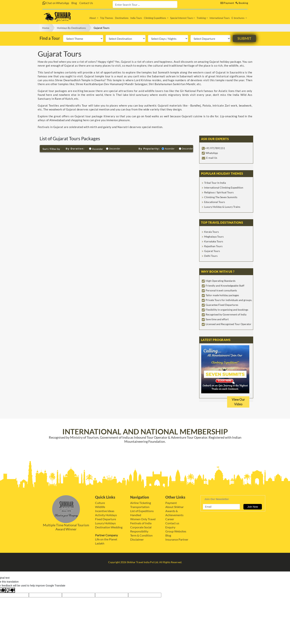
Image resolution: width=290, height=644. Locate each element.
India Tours (136, 18)
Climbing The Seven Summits (221, 197)
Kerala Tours (211, 232)
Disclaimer (137, 539)
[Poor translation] (10, 590)
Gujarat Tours (101, 28)
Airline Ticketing (141, 503)
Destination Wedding (109, 527)
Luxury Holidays (105, 523)
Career (170, 519)
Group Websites (176, 531)
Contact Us (86, 3)
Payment (227, 3)
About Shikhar (174, 507)
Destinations (122, 18)
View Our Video (238, 402)
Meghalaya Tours (214, 237)
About (93, 18)
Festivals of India (141, 523)
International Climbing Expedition (224, 188)
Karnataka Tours (214, 241)
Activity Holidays (106, 515)
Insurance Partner (177, 539)
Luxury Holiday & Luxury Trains (222, 207)
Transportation (140, 507)
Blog (74, 3)
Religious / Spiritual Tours (219, 192)
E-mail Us (212, 158)
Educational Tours (215, 202)
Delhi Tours (211, 256)
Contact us (172, 523)
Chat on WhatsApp (56, 3)
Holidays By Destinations (71, 28)
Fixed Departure (106, 519)
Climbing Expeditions (155, 18)
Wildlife (100, 507)
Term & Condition (141, 535)
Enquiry (170, 527)
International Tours (220, 18)
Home (46, 28)
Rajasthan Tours (213, 246)
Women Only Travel (143, 519)
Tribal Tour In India (215, 183)
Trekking (201, 18)
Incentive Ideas (105, 511)
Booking (242, 3)
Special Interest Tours (182, 18)
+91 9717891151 (215, 148)
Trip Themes (107, 18)
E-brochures (238, 18)
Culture (100, 503)
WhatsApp (212, 153)
